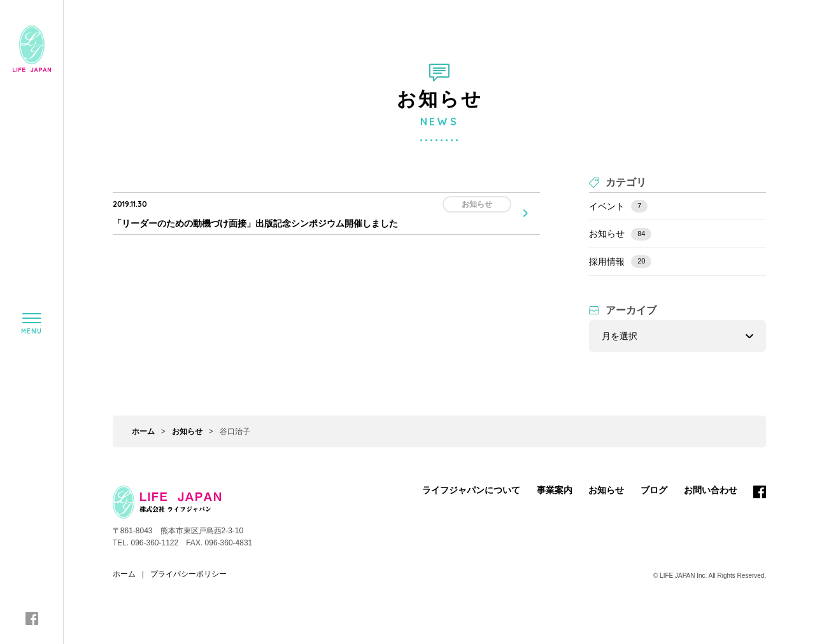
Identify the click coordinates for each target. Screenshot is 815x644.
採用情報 (620, 262)
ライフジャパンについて (471, 490)
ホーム (143, 431)
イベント (618, 206)
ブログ (654, 490)
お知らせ (620, 234)
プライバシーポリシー (188, 574)
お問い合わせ (711, 490)
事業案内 (555, 490)
